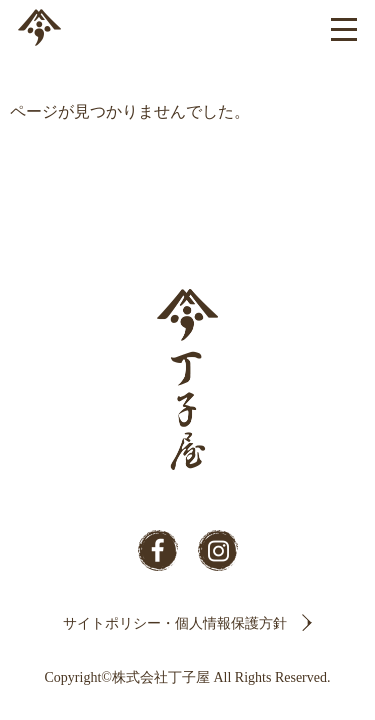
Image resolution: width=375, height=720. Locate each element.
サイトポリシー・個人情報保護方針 (175, 623)
